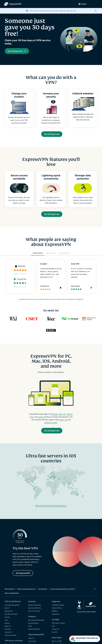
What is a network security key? (26, 590)
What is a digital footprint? (12, 595)
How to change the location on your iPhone (62, 590)
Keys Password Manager (36, 622)
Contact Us (55, 631)
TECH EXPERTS (64, 254)
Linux (32, 418)
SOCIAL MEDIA (51, 254)
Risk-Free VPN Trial (35, 610)
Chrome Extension (11, 637)
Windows (55, 415)
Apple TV (8, 628)
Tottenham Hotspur (58, 607)
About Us (31, 640)
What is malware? (10, 590)
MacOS (7, 610)
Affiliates (55, 613)
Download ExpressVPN (12, 607)
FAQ (53, 628)
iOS (64, 415)
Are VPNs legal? (43, 590)
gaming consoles (51, 423)
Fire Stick (8, 631)
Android (69, 415)
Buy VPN (55, 634)
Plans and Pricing (34, 613)
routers (41, 418)
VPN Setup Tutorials (58, 625)
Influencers (55, 616)
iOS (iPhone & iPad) (11, 616)
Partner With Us (57, 610)
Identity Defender (34, 631)
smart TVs (63, 421)
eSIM (30, 628)
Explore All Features (35, 607)
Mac (60, 415)
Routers (7, 625)
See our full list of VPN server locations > (51, 507)
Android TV (8, 634)
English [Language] (82, 4)
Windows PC (9, 613)
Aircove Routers (33, 625)
